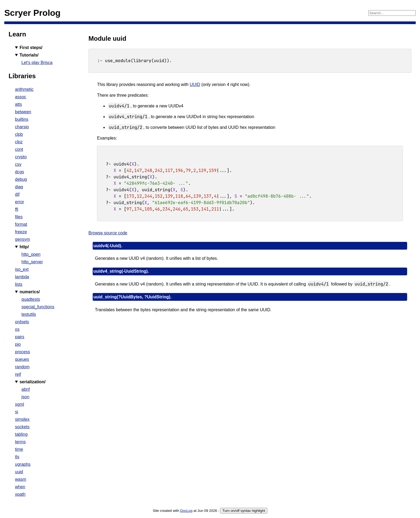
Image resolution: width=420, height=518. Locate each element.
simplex (22, 419)
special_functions (38, 307)
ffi (17, 209)
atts (18, 104)
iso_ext (22, 269)
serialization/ (33, 382)
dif (17, 194)
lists (19, 284)
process (22, 352)
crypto (21, 157)
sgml (20, 404)
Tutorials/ (29, 55)
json (25, 397)
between (23, 112)
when (20, 487)
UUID (195, 85)
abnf (26, 389)
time (19, 449)
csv (18, 164)
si (17, 412)
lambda (22, 277)
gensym (22, 239)
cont (19, 149)
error (20, 202)
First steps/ (31, 48)
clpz (19, 142)
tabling (21, 434)
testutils (29, 314)
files (19, 217)
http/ (24, 247)
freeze (21, 232)
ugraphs (23, 464)
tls (17, 457)
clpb (19, 134)
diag (19, 187)
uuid (19, 472)
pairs (20, 337)
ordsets (22, 322)
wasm (21, 479)
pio (18, 344)
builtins (22, 119)
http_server (32, 262)
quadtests (31, 299)
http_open (31, 254)
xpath (20, 494)
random (22, 367)
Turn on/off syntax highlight (244, 511)
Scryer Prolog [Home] (32, 13)
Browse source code (108, 233)
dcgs (20, 172)
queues (22, 359)
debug (21, 179)
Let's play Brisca (37, 63)
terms (20, 442)
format (21, 224)
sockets (22, 427)
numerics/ (30, 292)
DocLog (186, 511)
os (17, 329)
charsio (22, 127)
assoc (21, 97)
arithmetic (24, 89)
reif (18, 374)
